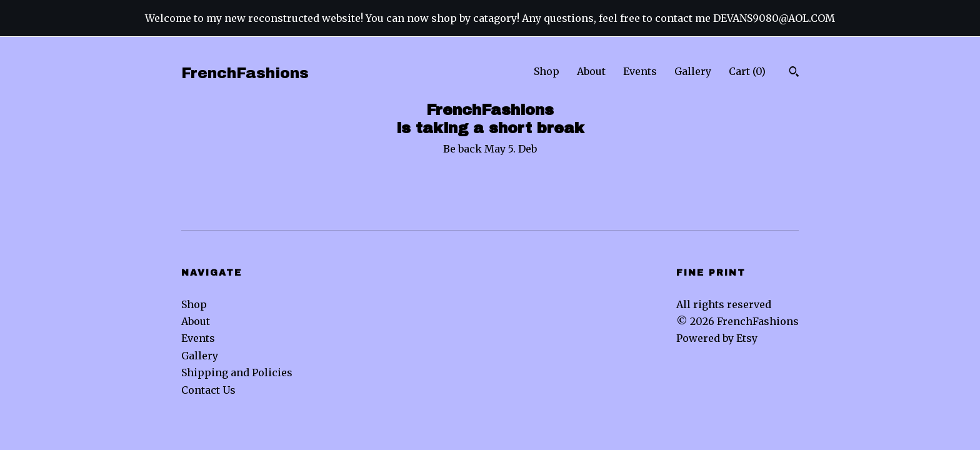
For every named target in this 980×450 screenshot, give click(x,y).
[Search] (794, 73)
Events (640, 71)
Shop (547, 71)
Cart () (747, 71)
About (591, 71)
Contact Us (208, 390)
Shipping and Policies (237, 372)
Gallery (693, 71)
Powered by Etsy (717, 338)
